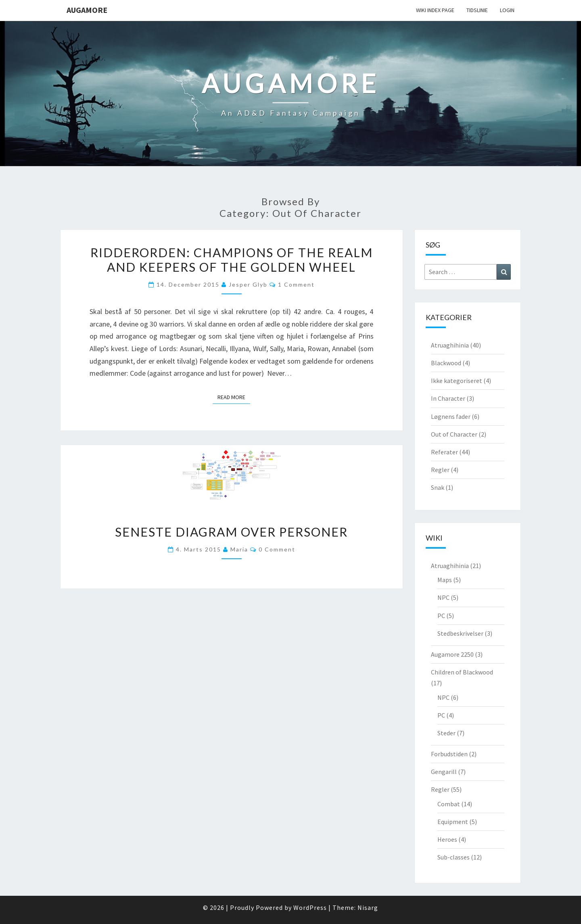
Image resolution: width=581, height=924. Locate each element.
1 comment (296, 284)
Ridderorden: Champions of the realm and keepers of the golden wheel (232, 260)
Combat (449, 804)
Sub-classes (454, 857)
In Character (448, 398)
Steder (446, 733)
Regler (440, 470)
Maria (239, 549)
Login (507, 10)
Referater (444, 452)
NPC (443, 597)
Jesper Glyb (248, 284)
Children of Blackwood (462, 672)
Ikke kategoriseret (457, 381)
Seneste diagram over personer (231, 532)
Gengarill (444, 772)
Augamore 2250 (452, 654)
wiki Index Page (435, 10)
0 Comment (277, 549)
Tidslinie (477, 10)
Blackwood (446, 363)
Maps (445, 580)
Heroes (447, 839)
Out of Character (454, 434)
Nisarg (368, 907)
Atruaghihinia (450, 345)
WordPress (310, 907)
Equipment (453, 822)
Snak (438, 487)
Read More (234, 397)
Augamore (87, 10)
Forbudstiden (449, 754)
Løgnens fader (451, 416)
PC (441, 616)
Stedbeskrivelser (460, 633)
